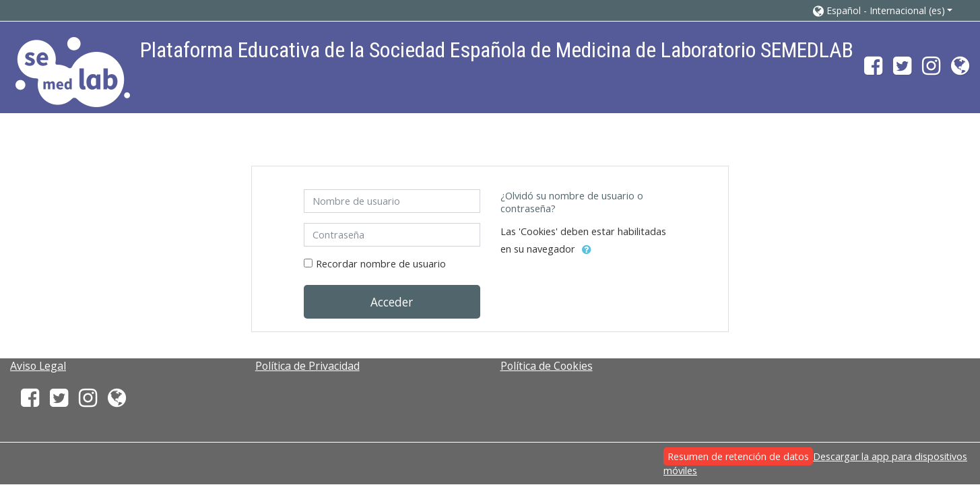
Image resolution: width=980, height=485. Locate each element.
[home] (73, 72)
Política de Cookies (547, 366)
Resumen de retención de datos (738, 456)
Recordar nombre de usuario (381, 264)
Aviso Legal (38, 366)
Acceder (392, 302)
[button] (883, 10)
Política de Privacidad (307, 366)
